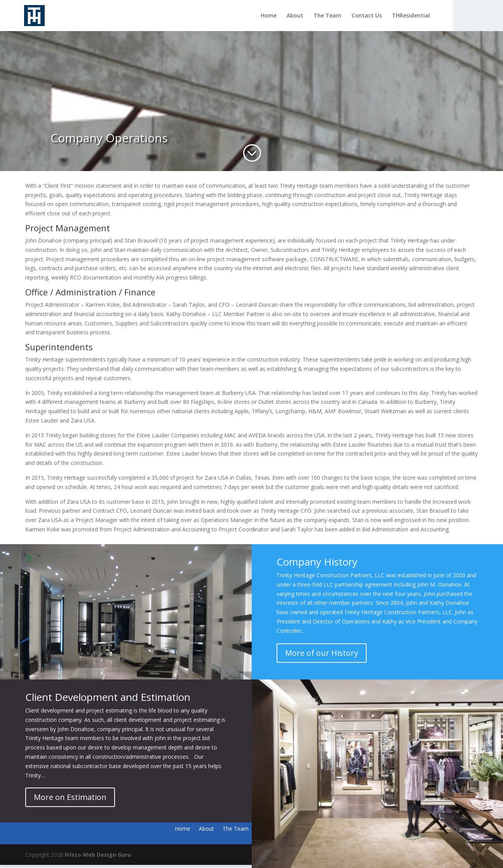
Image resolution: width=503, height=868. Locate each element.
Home (269, 16)
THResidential (411, 16)
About (295, 16)
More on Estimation (70, 797)
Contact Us (367, 16)
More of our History (322, 653)
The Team (327, 16)
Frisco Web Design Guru (98, 855)
